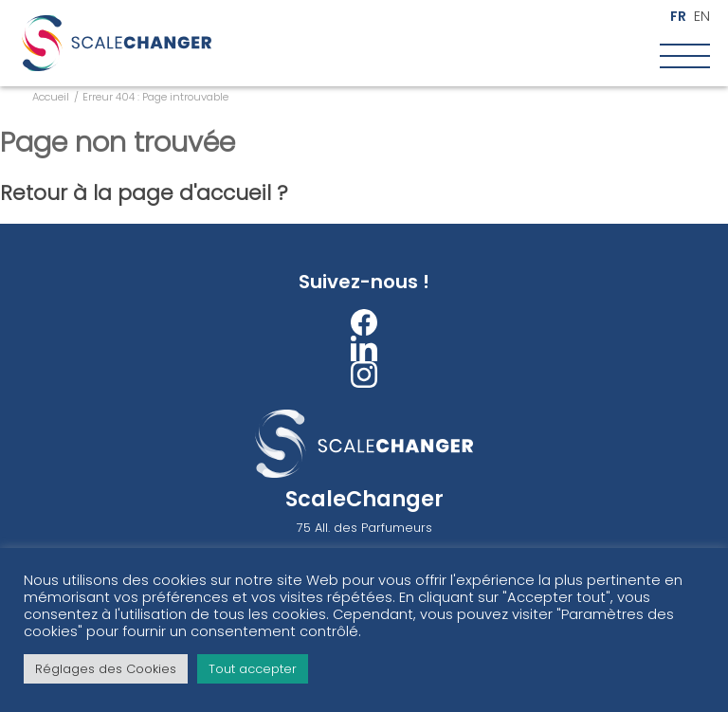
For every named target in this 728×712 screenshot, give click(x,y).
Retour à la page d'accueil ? (144, 193)
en (702, 17)
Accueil (51, 97)
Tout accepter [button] (253, 669)
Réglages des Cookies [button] (106, 669)
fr (678, 17)
